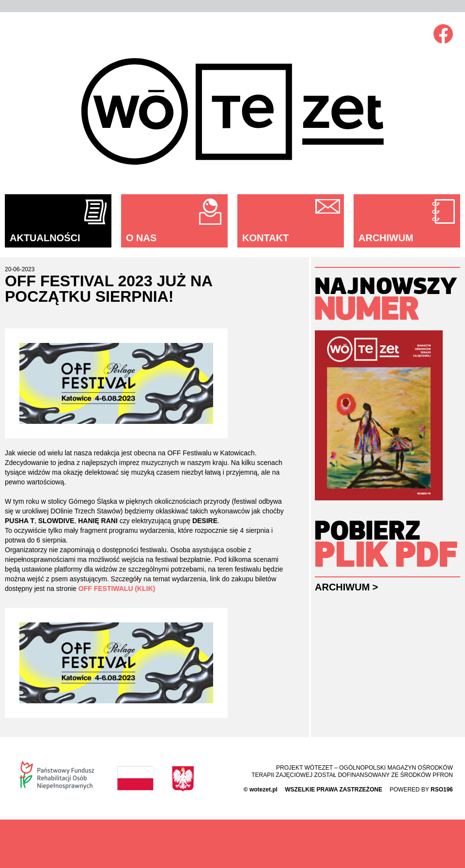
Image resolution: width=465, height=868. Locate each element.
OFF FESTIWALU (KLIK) (117, 589)
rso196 (442, 790)
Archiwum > (347, 587)
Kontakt (265, 238)
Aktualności (45, 238)
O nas (141, 238)
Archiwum (386, 238)
